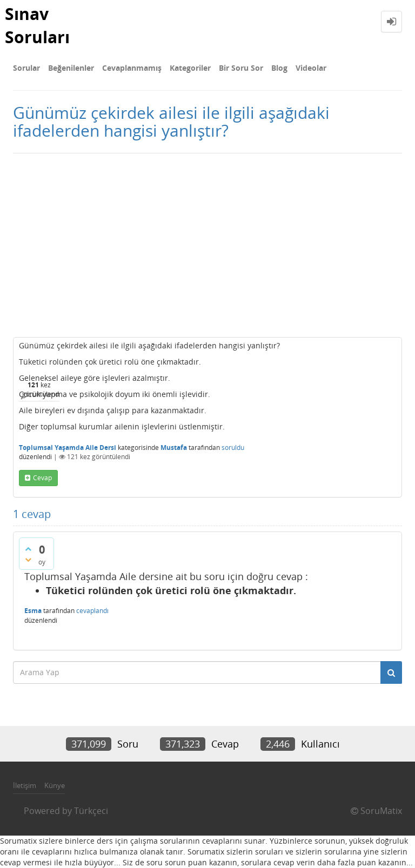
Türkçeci (91, 811)
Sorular (26, 68)
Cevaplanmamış (132, 68)
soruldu (233, 448)
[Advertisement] (207, 245)
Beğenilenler (71, 68)
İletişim (25, 785)
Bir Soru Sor (241, 68)
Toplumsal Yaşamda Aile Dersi (68, 448)
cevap (42, 478)
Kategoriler (190, 68)
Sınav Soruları (37, 25)
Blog (279, 68)
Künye (55, 785)
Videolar (311, 68)
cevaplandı (92, 611)
